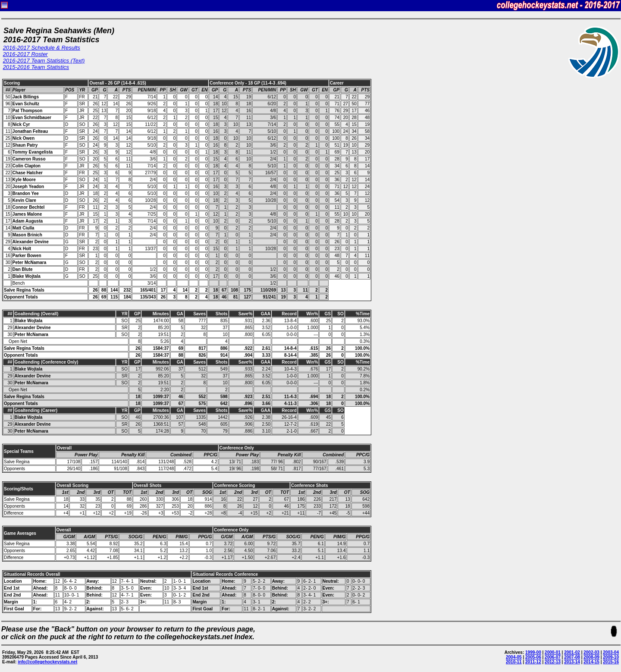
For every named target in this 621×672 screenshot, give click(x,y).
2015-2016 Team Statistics (36, 67)
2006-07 (553, 657)
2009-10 (611, 657)
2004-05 (514, 657)
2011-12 (533, 662)
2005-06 (533, 657)
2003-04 (611, 652)
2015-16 (611, 662)
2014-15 (591, 662)
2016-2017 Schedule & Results (42, 48)
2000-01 (553, 652)
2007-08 (572, 657)
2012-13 (553, 662)
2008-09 (591, 657)
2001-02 (572, 652)
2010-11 (514, 662)
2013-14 (572, 662)
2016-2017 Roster (25, 54)
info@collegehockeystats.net (47, 662)
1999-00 (533, 652)
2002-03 (591, 652)
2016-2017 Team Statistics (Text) (44, 61)
